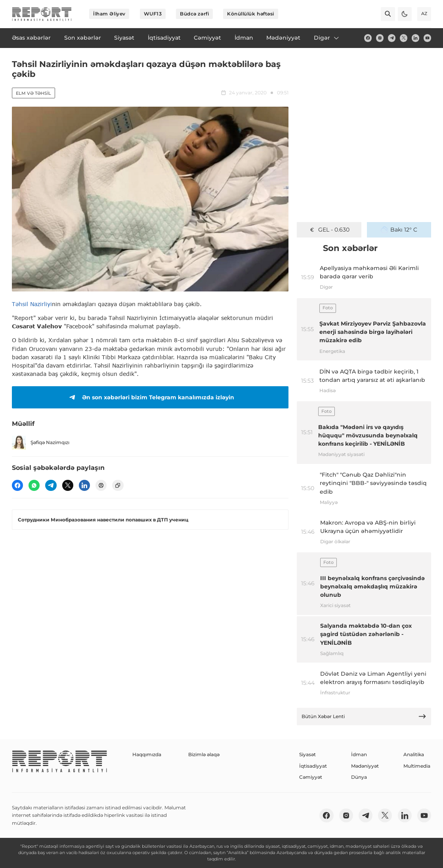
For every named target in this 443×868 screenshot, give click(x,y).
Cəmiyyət (311, 777)
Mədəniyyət (365, 766)
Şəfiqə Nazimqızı (41, 443)
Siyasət (307, 754)
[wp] (34, 485)
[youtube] (427, 38)
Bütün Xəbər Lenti (364, 716)
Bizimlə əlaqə (204, 754)
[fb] (368, 38)
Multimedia (417, 766)
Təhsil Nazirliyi (32, 304)
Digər (327, 38)
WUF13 (153, 14)
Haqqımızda (147, 754)
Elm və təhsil (33, 93)
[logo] (42, 14)
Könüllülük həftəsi (251, 14)
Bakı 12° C (399, 230)
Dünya (359, 777)
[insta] (380, 38)
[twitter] (404, 38)
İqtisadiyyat (313, 766)
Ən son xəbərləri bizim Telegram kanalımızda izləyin (150, 397)
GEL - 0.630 (329, 230)
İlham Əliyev (109, 14)
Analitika (414, 754)
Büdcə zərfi (194, 14)
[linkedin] (415, 38)
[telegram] (392, 38)
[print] (101, 485)
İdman (359, 754)
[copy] (118, 485)
